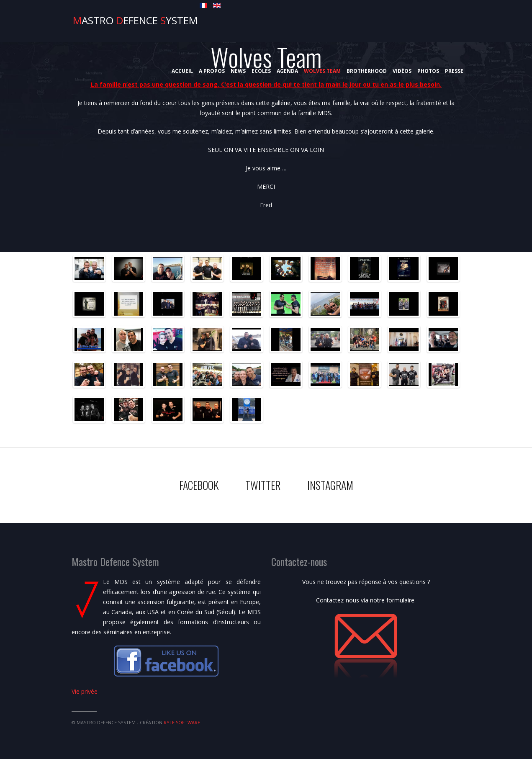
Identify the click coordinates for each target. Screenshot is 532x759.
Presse (454, 71)
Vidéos (402, 71)
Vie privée (85, 691)
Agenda (287, 71)
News (238, 71)
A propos (212, 71)
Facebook (199, 485)
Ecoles (261, 71)
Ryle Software (182, 722)
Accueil (182, 71)
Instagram (330, 485)
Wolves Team (322, 71)
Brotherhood (367, 71)
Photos (428, 71)
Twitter (263, 485)
